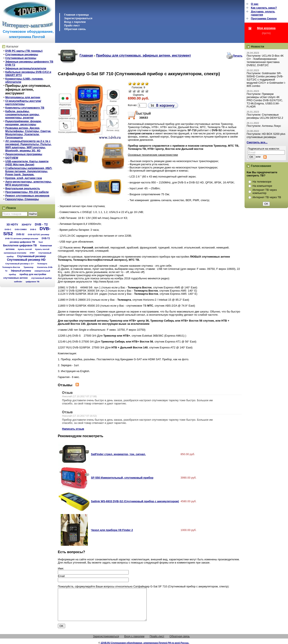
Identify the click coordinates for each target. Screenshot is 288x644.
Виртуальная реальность (23, 188)
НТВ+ (32, 253)
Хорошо (143, 91)
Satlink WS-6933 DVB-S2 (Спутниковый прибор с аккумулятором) (135, 501)
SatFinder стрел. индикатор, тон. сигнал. (118, 454)
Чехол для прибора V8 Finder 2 (112, 530)
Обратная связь (75, 29)
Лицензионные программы (24, 154)
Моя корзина (266, 28)
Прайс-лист (72, 25)
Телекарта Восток (11, 267)
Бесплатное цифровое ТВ (20, 246)
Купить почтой (25, 249)
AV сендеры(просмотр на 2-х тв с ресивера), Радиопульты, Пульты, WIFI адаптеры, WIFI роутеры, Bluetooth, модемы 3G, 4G (28, 146)
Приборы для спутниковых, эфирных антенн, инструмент (28, 89)
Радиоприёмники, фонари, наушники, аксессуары (23, 123)
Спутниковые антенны (21, 58)
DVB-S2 (20, 234)
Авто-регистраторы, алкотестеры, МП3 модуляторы (28, 183)
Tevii (41, 242)
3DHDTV (26, 225)
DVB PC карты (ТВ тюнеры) (24, 51)
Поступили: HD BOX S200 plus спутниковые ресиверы (266, 135)
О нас (255, 4)
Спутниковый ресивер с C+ (19, 264)
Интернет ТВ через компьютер (265, 191)
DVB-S (33, 229)
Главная (86, 55)
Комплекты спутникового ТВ (25, 108)
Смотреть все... (257, 142)
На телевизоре (262, 182)
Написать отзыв (73, 429)
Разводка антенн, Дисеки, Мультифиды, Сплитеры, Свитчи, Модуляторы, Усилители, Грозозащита (28, 133)
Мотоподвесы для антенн (23, 97)
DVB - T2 (41, 224)
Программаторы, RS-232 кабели (27, 192)
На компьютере (262, 186)
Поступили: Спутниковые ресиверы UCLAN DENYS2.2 (265, 116)
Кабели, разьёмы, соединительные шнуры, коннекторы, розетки (22, 114)
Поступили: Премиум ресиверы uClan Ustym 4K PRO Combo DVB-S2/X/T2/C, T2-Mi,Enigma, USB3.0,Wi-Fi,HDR (265, 100)
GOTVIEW (12, 158)
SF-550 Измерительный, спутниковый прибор (122, 478)
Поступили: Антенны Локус (264, 126)
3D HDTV (12, 224)
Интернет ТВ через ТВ (267, 197)
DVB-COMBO (21, 229)
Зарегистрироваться (78, 18)
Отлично (147, 91)
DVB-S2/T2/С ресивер (39, 234)
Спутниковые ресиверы (22, 54)
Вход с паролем (75, 22)
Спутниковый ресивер (31, 256)
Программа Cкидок (264, 18)
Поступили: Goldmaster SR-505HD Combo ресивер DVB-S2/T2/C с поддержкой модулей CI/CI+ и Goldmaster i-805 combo (266, 80)
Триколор (29, 267)
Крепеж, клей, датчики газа (24, 178)
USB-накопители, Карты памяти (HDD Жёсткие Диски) (27, 163)
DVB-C (8, 229)
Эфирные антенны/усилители (26, 68)
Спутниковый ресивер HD (26, 260)
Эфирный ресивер (21, 271)
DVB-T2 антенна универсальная (22, 238)
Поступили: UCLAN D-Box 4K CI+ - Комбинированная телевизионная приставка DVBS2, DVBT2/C (265, 60)
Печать (238, 56)
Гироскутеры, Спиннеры (22, 199)
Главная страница (76, 15)
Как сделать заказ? (264, 8)
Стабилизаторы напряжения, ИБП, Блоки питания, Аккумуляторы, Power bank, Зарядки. (29, 171)
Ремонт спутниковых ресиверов (27, 196)
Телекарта (42, 264)
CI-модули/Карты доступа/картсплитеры (23, 102)
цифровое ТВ (33, 282)
